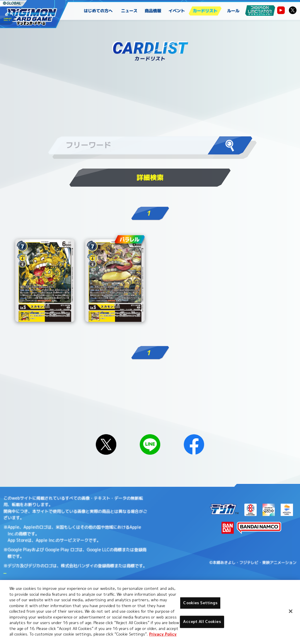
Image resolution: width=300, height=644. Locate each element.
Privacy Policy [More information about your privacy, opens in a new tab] (163, 634)
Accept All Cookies (202, 622)
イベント (177, 11)
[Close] (291, 611)
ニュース (129, 11)
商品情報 (153, 11)
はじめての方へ (98, 11)
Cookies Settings (200, 603)
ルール (233, 11)
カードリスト (205, 11)
